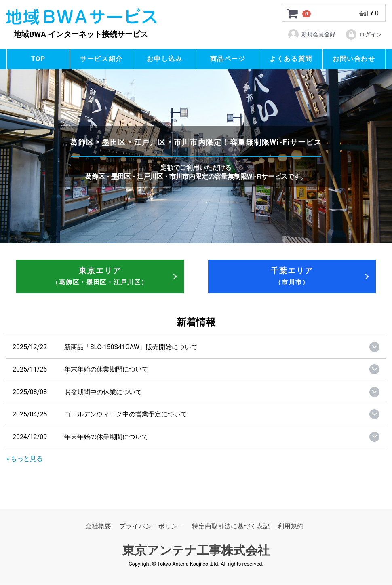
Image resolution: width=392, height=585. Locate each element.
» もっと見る (24, 459)
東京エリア (100, 276)
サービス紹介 (101, 59)
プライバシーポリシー (152, 527)
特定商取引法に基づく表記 (231, 527)
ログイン (364, 34)
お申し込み (164, 59)
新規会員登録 (311, 34)
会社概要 (98, 527)
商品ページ (228, 59)
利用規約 (291, 527)
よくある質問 (291, 59)
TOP (38, 59)
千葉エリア (292, 276)
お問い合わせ (354, 59)
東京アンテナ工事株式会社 (196, 551)
